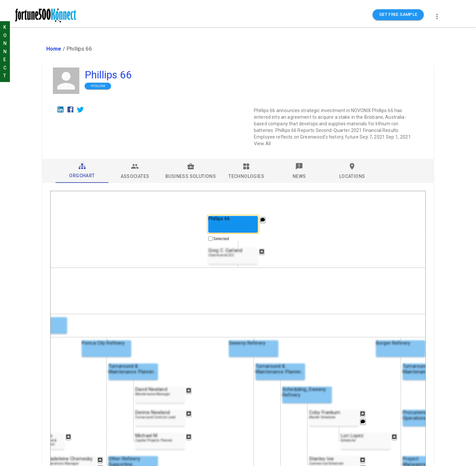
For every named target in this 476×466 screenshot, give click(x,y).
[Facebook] (70, 109)
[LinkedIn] (60, 109)
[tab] (82, 171)
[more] (437, 17)
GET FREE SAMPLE (398, 15)
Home (54, 49)
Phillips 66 (108, 75)
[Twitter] (80, 109)
